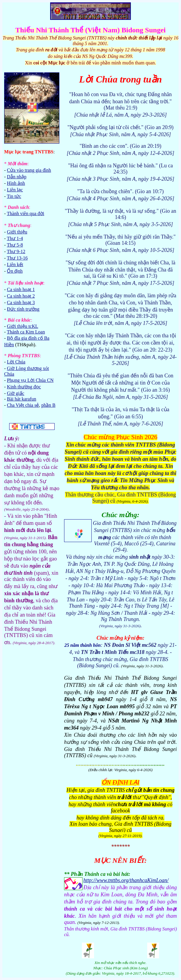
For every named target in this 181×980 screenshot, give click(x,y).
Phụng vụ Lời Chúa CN (30, 380)
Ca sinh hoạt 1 (21, 289)
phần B (48, 405)
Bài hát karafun (22, 399)
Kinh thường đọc (24, 387)
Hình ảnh (16, 183)
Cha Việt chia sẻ (23, 405)
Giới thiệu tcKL (22, 326)
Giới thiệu (17, 232)
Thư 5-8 (15, 245)
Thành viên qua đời (26, 213)
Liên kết (15, 265)
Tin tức (14, 196)
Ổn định (15, 271)
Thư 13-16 (17, 258)
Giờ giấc (16, 393)
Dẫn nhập (17, 177)
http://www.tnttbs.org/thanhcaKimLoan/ (126, 880)
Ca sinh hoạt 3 (21, 302)
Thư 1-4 (15, 238)
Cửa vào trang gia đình (29, 170)
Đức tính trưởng (23, 309)
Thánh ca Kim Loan (26, 332)
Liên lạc (15, 190)
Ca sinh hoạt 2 (21, 296)
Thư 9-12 (16, 251)
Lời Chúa (16, 362)
